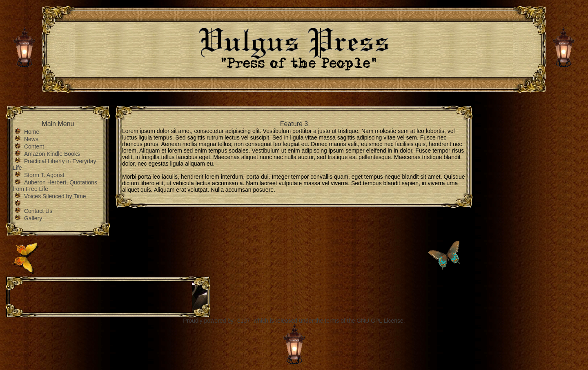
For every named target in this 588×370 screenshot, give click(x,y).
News (31, 139)
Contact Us (38, 211)
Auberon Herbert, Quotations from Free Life (55, 186)
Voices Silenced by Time (55, 196)
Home (32, 132)
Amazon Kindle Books (52, 154)
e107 (244, 321)
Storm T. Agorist (44, 175)
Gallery (33, 218)
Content (34, 146)
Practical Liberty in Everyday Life (55, 164)
